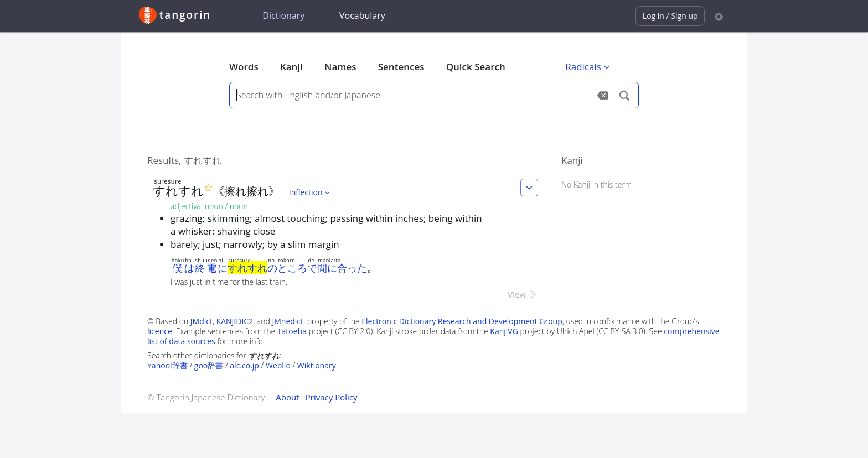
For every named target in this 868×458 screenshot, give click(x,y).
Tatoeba (292, 331)
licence (160, 331)
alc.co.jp (244, 365)
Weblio (278, 365)
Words (244, 67)
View (523, 294)
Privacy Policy (332, 397)
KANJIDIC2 (235, 321)
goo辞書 (209, 365)
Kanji (291, 67)
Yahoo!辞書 (167, 365)
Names (340, 67)
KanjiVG (504, 331)
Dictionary (283, 15)
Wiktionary (317, 365)
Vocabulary (362, 15)
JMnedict (288, 321)
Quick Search (476, 67)
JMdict (201, 321)
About (287, 397)
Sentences (401, 67)
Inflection (311, 192)
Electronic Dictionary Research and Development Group (462, 321)
